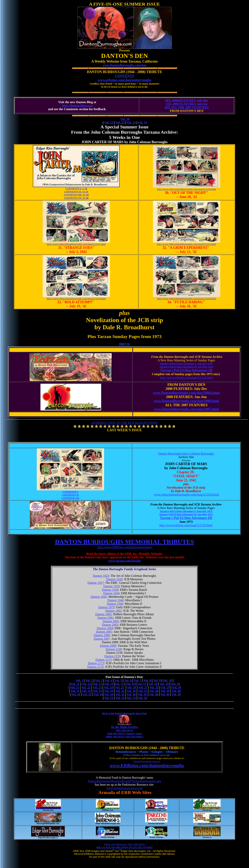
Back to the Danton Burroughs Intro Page (124, 713)
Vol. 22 (86, 687)
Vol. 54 (142, 122)
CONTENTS (124, 76)
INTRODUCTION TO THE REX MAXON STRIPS (125, 423)
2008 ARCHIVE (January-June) (124, 733)
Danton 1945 (99, 597)
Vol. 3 (99, 680)
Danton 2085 (104, 632)
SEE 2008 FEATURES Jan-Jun (187, 104)
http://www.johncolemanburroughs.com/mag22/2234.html (186, 298)
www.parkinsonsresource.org (124, 788)
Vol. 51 (109, 122)
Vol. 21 (75, 687)
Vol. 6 (128, 680)
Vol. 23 (97, 687)
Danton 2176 (95, 667)
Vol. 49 (165, 694)
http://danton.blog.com (77, 106)
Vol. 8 (147, 680)
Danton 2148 (114, 649)
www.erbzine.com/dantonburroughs (124, 80)
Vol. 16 (130, 684)
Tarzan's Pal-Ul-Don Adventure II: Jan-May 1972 (186, 367)
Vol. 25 (120, 687)
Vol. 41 (76, 694)
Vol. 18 (153, 684)
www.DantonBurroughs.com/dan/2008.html (186, 401)
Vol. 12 (86, 684)
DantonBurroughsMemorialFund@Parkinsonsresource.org (125, 781)
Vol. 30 (177, 687)
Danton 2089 (108, 646)
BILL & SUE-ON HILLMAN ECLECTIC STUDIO (124, 847)
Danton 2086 (102, 635)
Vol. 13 (98, 684)
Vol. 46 (131, 694)
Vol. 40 (176, 691)
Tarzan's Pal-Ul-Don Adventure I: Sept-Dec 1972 (186, 364)
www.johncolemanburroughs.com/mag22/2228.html (186, 495)
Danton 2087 (102, 639)
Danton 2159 (112, 656)
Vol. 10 (167, 680)
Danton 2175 (96, 663)
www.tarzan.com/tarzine (124, 561)
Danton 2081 (106, 618)
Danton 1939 (110, 590)
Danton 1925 (101, 576)
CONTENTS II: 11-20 (76, 192)
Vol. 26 (132, 687)
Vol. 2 (89, 680)
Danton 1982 (114, 611)
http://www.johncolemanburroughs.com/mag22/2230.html (186, 189)
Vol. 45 (120, 694)
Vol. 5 (118, 680)
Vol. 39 (165, 691)
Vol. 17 (142, 684)
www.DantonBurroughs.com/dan (125, 65)
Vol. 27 (143, 687)
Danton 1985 (103, 614)
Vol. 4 (108, 680)
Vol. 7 (138, 680)
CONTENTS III (70, 498)
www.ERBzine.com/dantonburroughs (147, 765)
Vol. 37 (142, 691)
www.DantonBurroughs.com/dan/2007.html (186, 409)
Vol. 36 (131, 691)
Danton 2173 (103, 660)
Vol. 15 (119, 684)
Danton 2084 (105, 628)
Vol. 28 (154, 687)
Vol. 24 (108, 687)
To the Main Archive (124, 727)
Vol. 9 (157, 680)
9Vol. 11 (74, 684)
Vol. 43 (98, 694)
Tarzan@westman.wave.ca (147, 761)
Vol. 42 (87, 694)
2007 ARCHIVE (124, 730)
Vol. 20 (175, 684)
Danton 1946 (115, 600)
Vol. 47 (142, 694)
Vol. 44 (109, 694)
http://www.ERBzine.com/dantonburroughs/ (125, 547)
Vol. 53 (131, 122)
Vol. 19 (164, 684)
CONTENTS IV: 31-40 (76, 198)
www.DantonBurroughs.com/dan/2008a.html (186, 393)
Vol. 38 (154, 691)
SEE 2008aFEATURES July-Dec (187, 100)
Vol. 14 (109, 684)
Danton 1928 (112, 586)
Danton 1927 (96, 583)
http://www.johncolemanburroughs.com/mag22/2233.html (76, 298)
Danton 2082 (111, 621)
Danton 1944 (111, 593)
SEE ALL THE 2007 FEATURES (187, 107)
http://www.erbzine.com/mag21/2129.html (186, 378)
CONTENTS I (70, 492)
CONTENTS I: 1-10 (76, 189)
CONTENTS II (70, 495)
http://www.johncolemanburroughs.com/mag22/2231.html (76, 244)
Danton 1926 (114, 579)
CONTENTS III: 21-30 (76, 195)
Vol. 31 (75, 691)
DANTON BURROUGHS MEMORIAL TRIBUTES (125, 542)
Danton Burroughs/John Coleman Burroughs (186, 454)
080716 (124, 344)
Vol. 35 (120, 691)
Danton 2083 (110, 625)
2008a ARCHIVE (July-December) (125, 737)
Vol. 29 (165, 687)
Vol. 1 (79, 680)
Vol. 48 (154, 694)
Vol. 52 (120, 122)
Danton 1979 (106, 607)
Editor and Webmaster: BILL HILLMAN (124, 844)
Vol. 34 (109, 691)
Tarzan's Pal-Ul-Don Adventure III (186, 370)
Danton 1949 (115, 604)
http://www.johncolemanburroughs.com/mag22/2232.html (186, 244)
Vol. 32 (86, 691)
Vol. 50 (125, 119)
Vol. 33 (98, 691)
